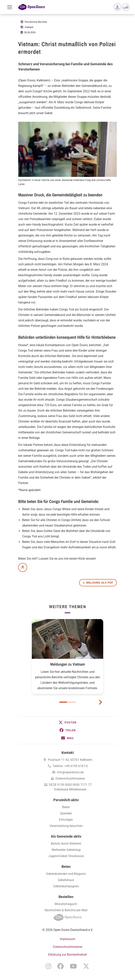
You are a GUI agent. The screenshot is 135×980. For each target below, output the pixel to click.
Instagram (48, 966)
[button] (67, 722)
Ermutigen (66, 820)
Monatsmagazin (66, 904)
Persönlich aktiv (66, 800)
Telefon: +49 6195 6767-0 (70, 766)
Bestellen (66, 897)
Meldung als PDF (100, 583)
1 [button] (63, 702)
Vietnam (29, 27)
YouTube (73, 966)
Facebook (61, 966)
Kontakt (68, 753)
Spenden (66, 813)
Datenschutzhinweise (70, 778)
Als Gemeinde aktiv (66, 836)
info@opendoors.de (70, 772)
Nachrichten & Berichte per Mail (66, 910)
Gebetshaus (66, 880)
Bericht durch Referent (66, 844)
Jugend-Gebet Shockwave (66, 856)
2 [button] (72, 702)
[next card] (100, 702)
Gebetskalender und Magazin (66, 874)
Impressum (68, 939)
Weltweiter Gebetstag (66, 850)
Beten (66, 807)
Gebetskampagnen (66, 886)
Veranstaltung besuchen (66, 826)
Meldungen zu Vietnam (68, 664)
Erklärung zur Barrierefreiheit (67, 955)
